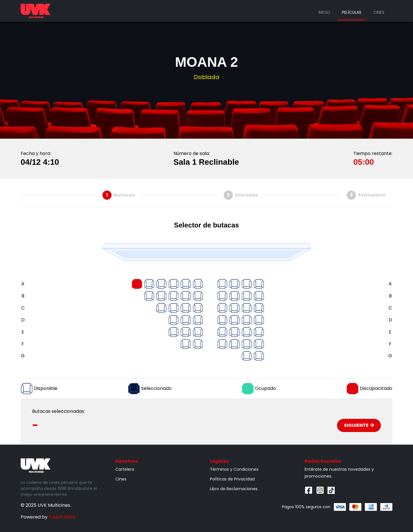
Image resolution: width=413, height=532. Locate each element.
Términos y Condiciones (234, 469)
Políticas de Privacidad (232, 479)
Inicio (324, 12)
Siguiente (359, 425)
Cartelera (125, 469)
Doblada (207, 77)
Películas (352, 12)
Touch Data (62, 517)
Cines (379, 12)
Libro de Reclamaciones (234, 489)
